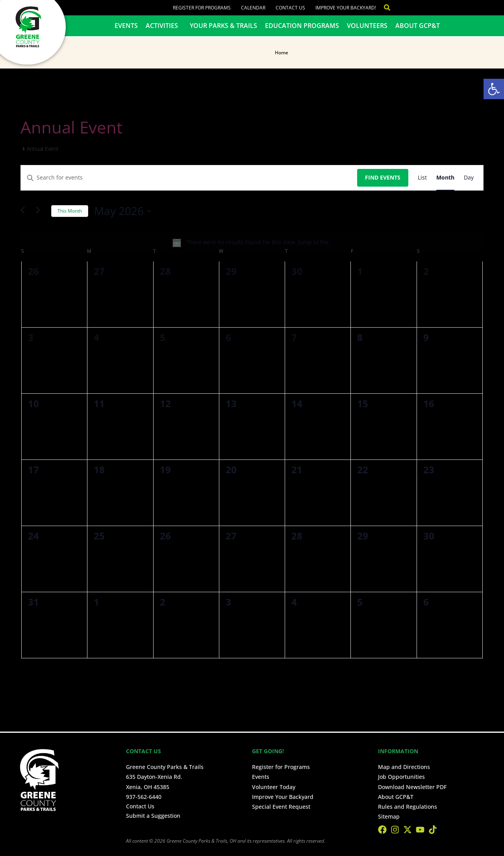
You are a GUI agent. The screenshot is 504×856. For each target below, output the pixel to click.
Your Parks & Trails (223, 26)
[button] (494, 89)
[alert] (252, 243)
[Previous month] (25, 211)
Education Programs (302, 26)
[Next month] (41, 211)
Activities (164, 26)
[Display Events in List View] (422, 178)
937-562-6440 (144, 797)
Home (282, 53)
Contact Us (290, 8)
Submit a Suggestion (153, 816)
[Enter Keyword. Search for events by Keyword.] (189, 178)
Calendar (253, 8)
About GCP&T (418, 26)
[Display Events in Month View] (445, 178)
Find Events (383, 177)
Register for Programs (202, 8)
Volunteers (367, 26)
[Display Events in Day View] (469, 178)
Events (126, 26)
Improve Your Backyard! (346, 8)
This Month (70, 211)
